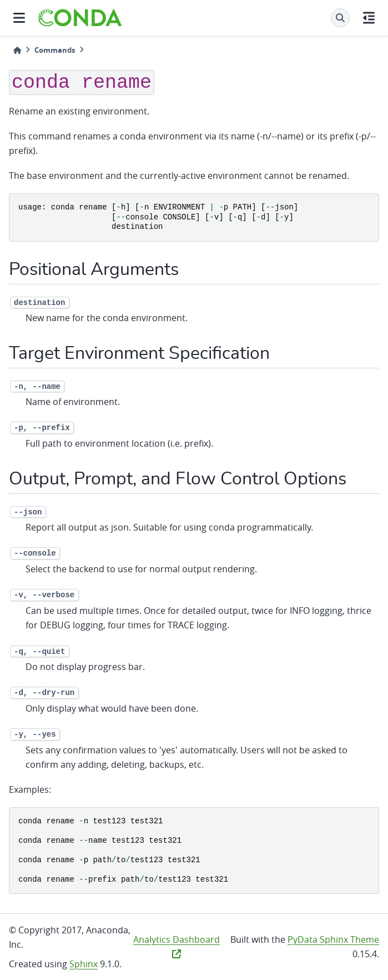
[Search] (340, 18)
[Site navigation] (19, 18)
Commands (55, 50)
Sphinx (84, 964)
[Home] (17, 50)
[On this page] (369, 18)
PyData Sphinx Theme (333, 939)
